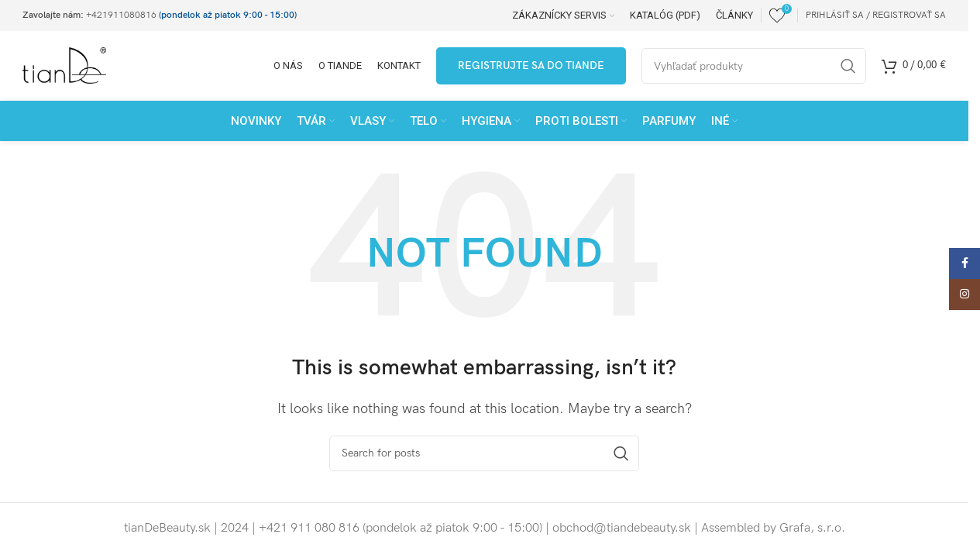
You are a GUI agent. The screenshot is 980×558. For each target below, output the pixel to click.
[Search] (484, 453)
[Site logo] (64, 65)
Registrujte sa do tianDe (531, 65)
